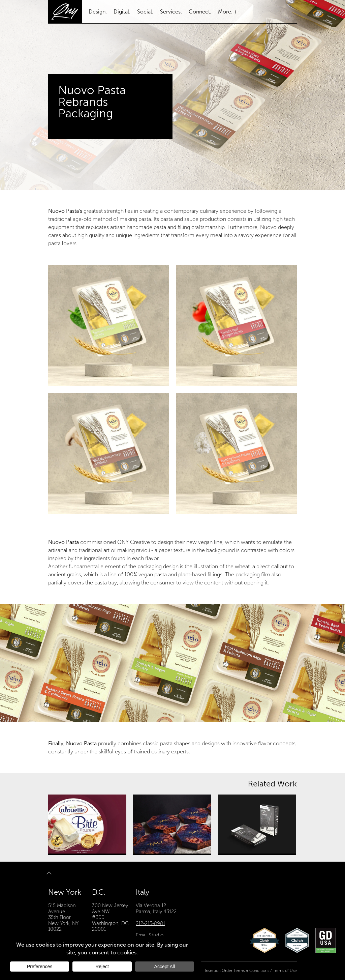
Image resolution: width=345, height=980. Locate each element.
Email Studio (150, 935)
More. (225, 12)
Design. (98, 12)
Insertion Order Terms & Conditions (237, 971)
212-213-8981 (150, 923)
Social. (145, 12)
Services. (171, 12)
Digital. (122, 12)
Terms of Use (285, 971)
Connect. (200, 12)
